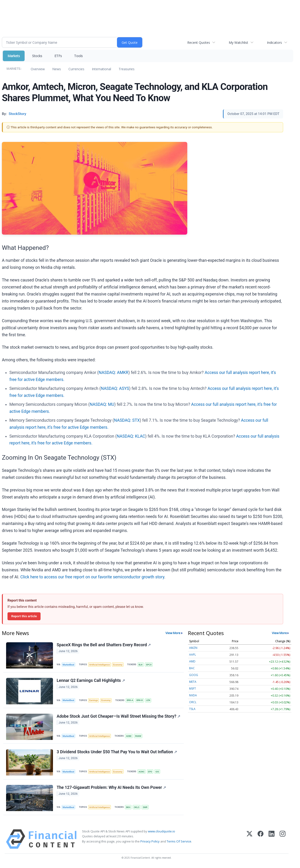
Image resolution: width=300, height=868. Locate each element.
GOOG (194, 675)
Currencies (76, 69)
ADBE (129, 737)
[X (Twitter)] (249, 840)
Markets (14, 56)
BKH (129, 808)
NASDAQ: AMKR (114, 373)
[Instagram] (283, 840)
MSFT (193, 689)
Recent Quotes (199, 42)
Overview (38, 69)
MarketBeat (69, 665)
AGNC (142, 772)
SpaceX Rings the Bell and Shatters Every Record (104, 645)
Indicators (274, 42)
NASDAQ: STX (127, 420)
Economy (118, 665)
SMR (146, 808)
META (193, 682)
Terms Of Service (179, 842)
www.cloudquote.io (161, 832)
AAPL (193, 655)
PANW (139, 737)
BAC (192, 668)
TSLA (192, 709)
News (57, 69)
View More (173, 633)
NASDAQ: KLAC (131, 436)
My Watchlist (238, 42)
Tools (78, 56)
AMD (192, 661)
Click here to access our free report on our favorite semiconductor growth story (92, 577)
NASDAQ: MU (102, 404)
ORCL (193, 702)
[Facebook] (261, 840)
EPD (151, 772)
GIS (158, 772)
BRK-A (131, 701)
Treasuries (127, 69)
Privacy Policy (150, 842)
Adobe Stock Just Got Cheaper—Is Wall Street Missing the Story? (118, 717)
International (101, 69)
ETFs (58, 56)
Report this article (24, 616)
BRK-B (141, 701)
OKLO (137, 808)
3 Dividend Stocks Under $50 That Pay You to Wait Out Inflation (117, 753)
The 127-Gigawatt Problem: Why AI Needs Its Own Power (111, 788)
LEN (149, 701)
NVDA (193, 695)
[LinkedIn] (272, 840)
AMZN (193, 648)
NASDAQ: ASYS (115, 388)
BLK (141, 665)
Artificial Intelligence (100, 665)
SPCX (150, 665)
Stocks (37, 56)
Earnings (94, 701)
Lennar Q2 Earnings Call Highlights (91, 681)
